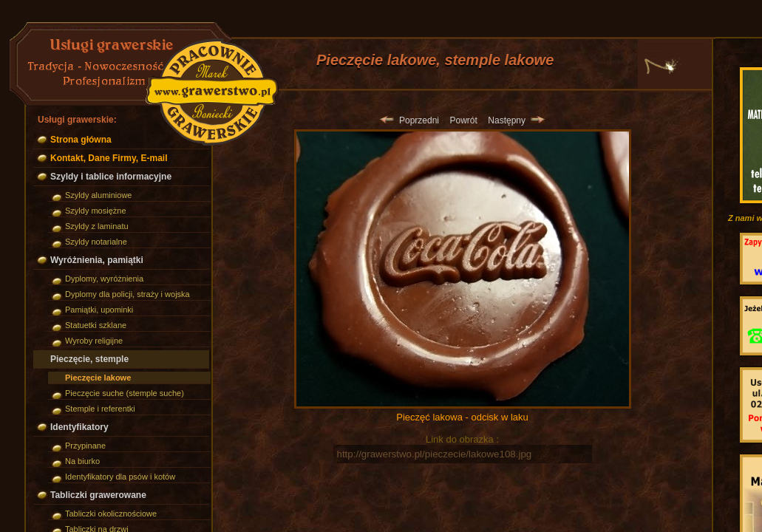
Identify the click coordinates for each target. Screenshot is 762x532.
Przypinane (85, 446)
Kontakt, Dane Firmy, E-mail (109, 158)
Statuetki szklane (96, 325)
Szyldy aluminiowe (98, 195)
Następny (516, 120)
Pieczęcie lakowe (98, 378)
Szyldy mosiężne (96, 211)
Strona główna (81, 140)
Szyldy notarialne (96, 242)
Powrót (463, 120)
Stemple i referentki (100, 409)
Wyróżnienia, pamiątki (97, 260)
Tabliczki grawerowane (98, 495)
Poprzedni (409, 120)
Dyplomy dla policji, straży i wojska (127, 294)
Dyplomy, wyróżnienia (104, 279)
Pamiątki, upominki (99, 310)
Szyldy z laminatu (97, 226)
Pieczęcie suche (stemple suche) (125, 393)
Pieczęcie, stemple (89, 359)
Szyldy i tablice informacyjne (111, 177)
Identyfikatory (79, 427)
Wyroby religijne (94, 341)
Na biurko (82, 461)
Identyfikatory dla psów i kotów (120, 477)
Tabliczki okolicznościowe (111, 514)
